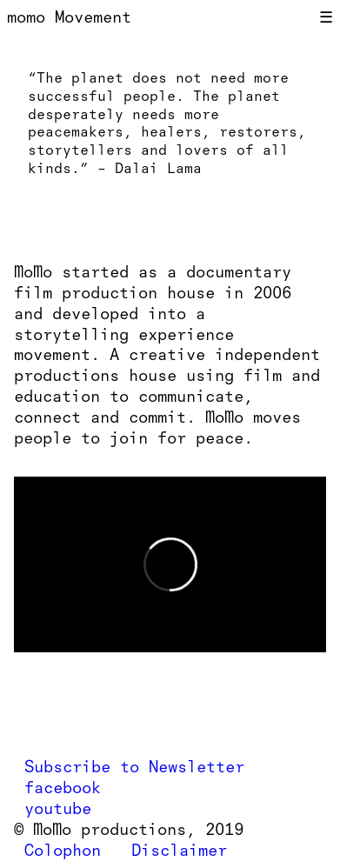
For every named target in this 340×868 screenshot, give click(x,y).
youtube (58, 808)
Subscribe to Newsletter (134, 767)
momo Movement (69, 17)
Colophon (63, 850)
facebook (63, 788)
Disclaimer (179, 850)
